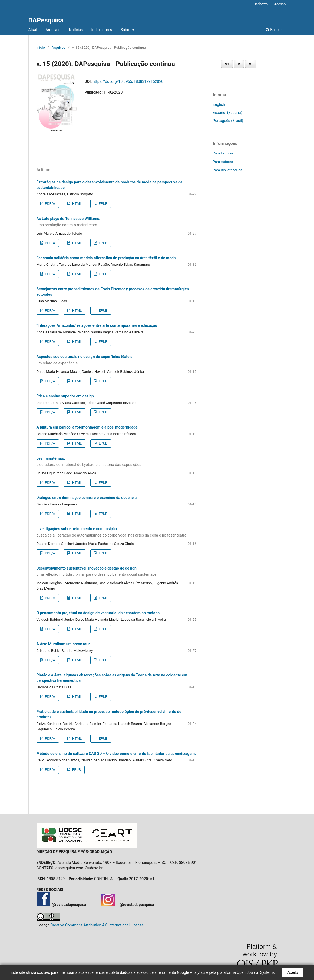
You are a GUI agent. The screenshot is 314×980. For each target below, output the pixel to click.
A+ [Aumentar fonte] (227, 64)
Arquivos (53, 30)
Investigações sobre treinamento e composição (117, 532)
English (219, 104)
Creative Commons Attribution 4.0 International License (97, 925)
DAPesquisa (46, 20)
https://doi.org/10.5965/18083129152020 (128, 81)
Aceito (293, 972)
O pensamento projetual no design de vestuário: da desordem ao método (98, 613)
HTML (77, 204)
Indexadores (102, 30)
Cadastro (261, 4)
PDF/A (50, 204)
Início (41, 47)
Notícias (76, 30)
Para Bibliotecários (228, 170)
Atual (33, 30)
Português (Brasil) (228, 121)
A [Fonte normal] (239, 64)
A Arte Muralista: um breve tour (63, 644)
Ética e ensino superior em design (65, 396)
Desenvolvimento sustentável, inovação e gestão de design (117, 572)
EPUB (103, 204)
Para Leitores (223, 153)
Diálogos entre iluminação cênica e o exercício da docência (87, 498)
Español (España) (228, 113)
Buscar (274, 30)
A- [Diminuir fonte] (251, 64)
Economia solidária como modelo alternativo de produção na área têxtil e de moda (106, 258)
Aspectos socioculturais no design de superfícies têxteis (117, 360)
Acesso (280, 4)
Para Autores (223, 162)
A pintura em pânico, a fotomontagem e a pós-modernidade (87, 427)
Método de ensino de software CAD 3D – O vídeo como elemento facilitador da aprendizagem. (116, 754)
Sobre (126, 30)
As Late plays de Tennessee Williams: (117, 222)
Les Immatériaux (117, 462)
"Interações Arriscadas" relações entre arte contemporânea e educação (97, 325)
